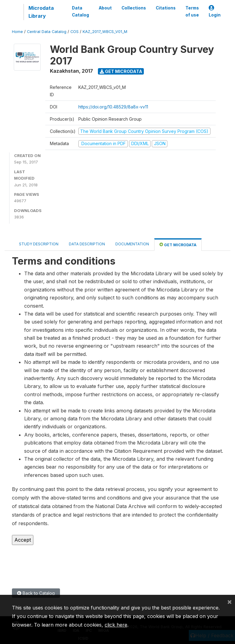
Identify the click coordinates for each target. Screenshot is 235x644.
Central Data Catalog (47, 32)
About (105, 8)
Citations (166, 8)
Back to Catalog (36, 593)
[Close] (229, 602)
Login (215, 11)
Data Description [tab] (87, 244)
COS (75, 32)
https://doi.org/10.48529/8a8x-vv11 (113, 107)
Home (17, 32)
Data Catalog (80, 11)
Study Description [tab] (39, 244)
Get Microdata (121, 71)
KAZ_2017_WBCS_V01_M (105, 32)
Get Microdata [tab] (178, 245)
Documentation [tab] (132, 244)
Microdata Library (41, 12)
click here (116, 625)
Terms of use (192, 11)
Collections (134, 8)
